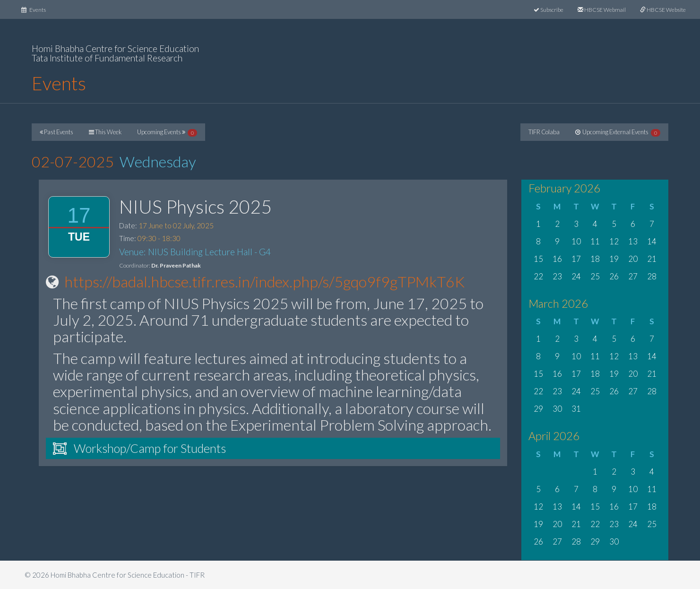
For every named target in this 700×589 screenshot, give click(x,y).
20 (633, 259)
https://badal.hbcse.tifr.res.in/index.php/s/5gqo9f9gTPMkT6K (264, 282)
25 (595, 276)
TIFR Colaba (544, 132)
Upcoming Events (167, 132)
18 (595, 259)
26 (614, 276)
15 (538, 259)
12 (614, 241)
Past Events (56, 132)
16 (557, 259)
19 (614, 259)
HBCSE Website (663, 10)
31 (576, 409)
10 (576, 241)
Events (37, 9)
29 (538, 409)
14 (652, 241)
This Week (105, 132)
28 (652, 276)
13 (633, 241)
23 (557, 276)
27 (633, 276)
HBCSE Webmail (602, 10)
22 (538, 276)
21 (652, 259)
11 (595, 241)
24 (576, 276)
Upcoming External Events (618, 132)
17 (576, 259)
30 (557, 409)
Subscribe (549, 10)
